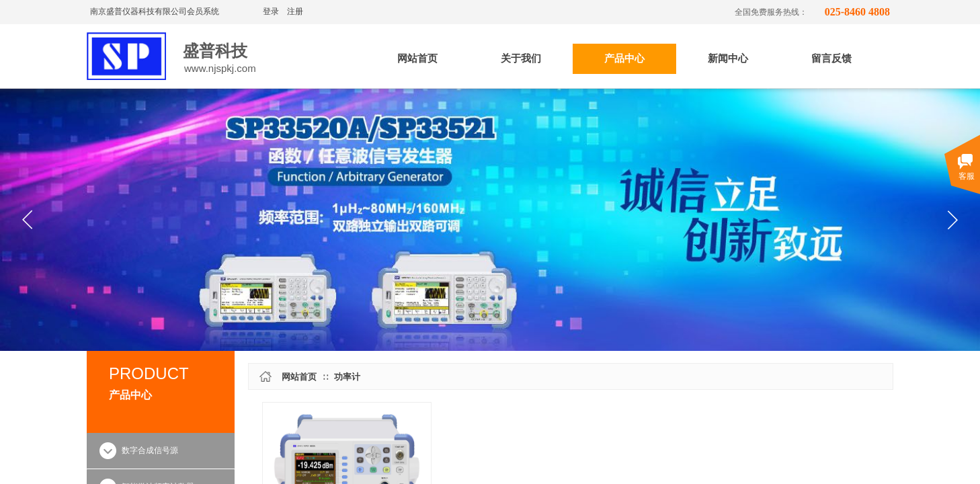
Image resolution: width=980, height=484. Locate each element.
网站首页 (299, 377)
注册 (295, 11)
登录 (271, 11)
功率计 (347, 377)
